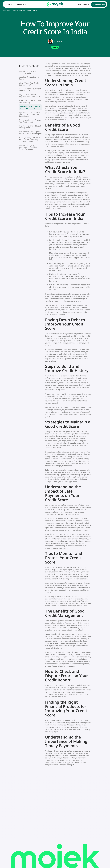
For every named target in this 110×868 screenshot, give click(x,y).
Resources (21, 5)
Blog (10, 10)
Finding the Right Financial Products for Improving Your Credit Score (29, 139)
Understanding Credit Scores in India (28, 72)
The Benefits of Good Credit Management (30, 127)
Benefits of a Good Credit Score (29, 78)
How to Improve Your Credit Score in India (25, 10)
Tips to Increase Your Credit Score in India (30, 90)
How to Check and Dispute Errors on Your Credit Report (30, 133)
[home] (55, 4)
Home (5, 10)
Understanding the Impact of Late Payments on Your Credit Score (30, 114)
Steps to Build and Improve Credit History (30, 101)
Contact (86, 5)
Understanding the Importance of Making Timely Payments (28, 147)
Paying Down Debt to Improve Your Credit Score (30, 96)
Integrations (10, 5)
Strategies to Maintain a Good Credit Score (30, 107)
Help (80, 5)
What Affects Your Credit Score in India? (29, 84)
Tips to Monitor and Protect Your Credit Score (30, 121)
